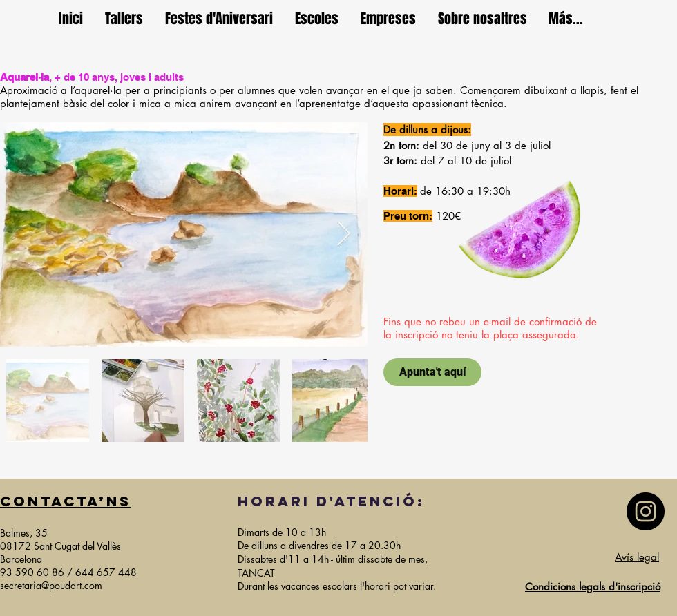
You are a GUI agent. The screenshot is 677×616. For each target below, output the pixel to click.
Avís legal (637, 557)
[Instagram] (646, 511)
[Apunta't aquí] (432, 372)
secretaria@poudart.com (51, 585)
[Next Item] (344, 234)
